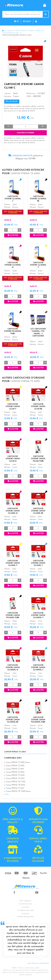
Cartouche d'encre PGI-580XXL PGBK (13, 331)
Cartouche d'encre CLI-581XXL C (13, 199)
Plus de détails (12, 101)
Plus (7, 795)
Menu (27, 22)
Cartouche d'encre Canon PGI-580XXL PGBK (38, 720)
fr (17, 22)
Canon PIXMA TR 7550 (15, 782)
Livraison (26, 907)
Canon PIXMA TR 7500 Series (18, 791)
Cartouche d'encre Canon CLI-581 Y (13, 407)
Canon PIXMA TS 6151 (15, 788)
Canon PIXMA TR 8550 (15, 785)
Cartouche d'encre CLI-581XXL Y (38, 265)
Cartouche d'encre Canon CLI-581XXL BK (13, 720)
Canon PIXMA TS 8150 (15, 766)
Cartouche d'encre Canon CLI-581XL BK (38, 511)
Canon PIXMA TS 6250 (11, 33)
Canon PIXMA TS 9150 (15, 775)
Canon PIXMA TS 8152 (15, 772)
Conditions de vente (26, 910)
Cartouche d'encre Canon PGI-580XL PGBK (13, 615)
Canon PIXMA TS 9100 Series (18, 762)
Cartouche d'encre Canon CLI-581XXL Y (38, 615)
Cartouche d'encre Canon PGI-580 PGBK (38, 459)
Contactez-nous (26, 904)
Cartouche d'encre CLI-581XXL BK (38, 199)
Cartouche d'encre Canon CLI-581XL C (38, 563)
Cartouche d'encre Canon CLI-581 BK (38, 407)
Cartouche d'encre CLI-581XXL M (13, 265)
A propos (26, 914)
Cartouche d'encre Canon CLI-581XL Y (13, 563)
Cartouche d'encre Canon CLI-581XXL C (38, 668)
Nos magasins (26, 901)
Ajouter (13, 235)
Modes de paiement (26, 917)
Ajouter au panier (26, 133)
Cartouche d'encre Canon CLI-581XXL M (13, 668)
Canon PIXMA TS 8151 (15, 769)
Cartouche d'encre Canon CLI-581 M (13, 459)
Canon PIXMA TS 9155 (15, 779)
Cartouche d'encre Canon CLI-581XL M (13, 511)
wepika (37, 968)
